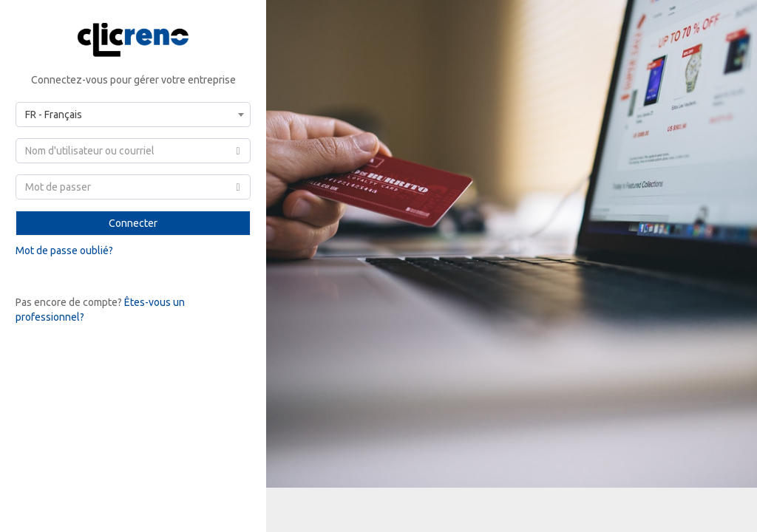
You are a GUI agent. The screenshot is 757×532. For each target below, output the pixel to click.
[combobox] (133, 115)
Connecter (133, 223)
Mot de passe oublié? (64, 250)
